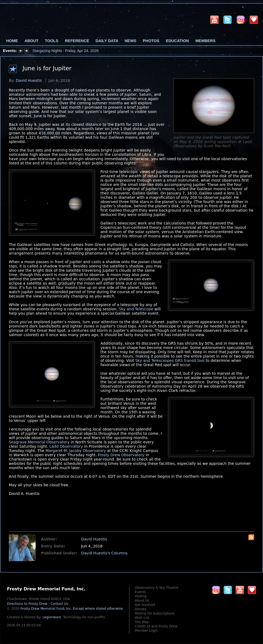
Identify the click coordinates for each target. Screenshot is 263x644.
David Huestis (29, 80)
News (130, 41)
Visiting (141, 596)
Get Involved (145, 605)
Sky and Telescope (136, 309)
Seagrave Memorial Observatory (39, 442)
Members (206, 41)
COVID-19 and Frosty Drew (156, 626)
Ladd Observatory (66, 446)
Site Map (142, 622)
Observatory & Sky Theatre (157, 588)
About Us (142, 601)
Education (177, 41)
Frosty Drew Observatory (121, 455)
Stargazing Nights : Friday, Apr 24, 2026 (65, 51)
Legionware (52, 617)
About (31, 41)
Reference (77, 41)
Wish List (142, 618)
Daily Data (107, 41)
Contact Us (59, 604)
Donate (141, 609)
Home (12, 41)
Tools (52, 41)
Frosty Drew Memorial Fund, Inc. (72, 609)
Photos (151, 41)
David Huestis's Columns (104, 553)
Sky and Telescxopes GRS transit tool (170, 360)
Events (140, 592)
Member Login (146, 631)
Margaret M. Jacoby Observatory (76, 451)
